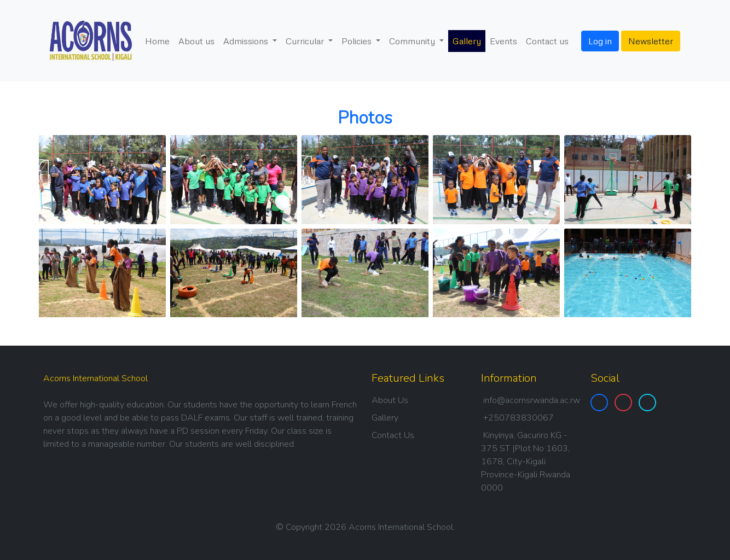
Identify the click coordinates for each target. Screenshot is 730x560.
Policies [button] (358, 41)
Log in (600, 41)
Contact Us (393, 435)
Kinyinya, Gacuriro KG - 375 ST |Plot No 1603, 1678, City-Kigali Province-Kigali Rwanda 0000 (526, 462)
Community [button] (413, 41)
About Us (390, 400)
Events (503, 41)
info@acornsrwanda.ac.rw (532, 400)
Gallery (467, 41)
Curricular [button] (306, 41)
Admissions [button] (247, 41)
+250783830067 (518, 418)
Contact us (547, 41)
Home (157, 41)
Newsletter (651, 41)
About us (196, 41)
